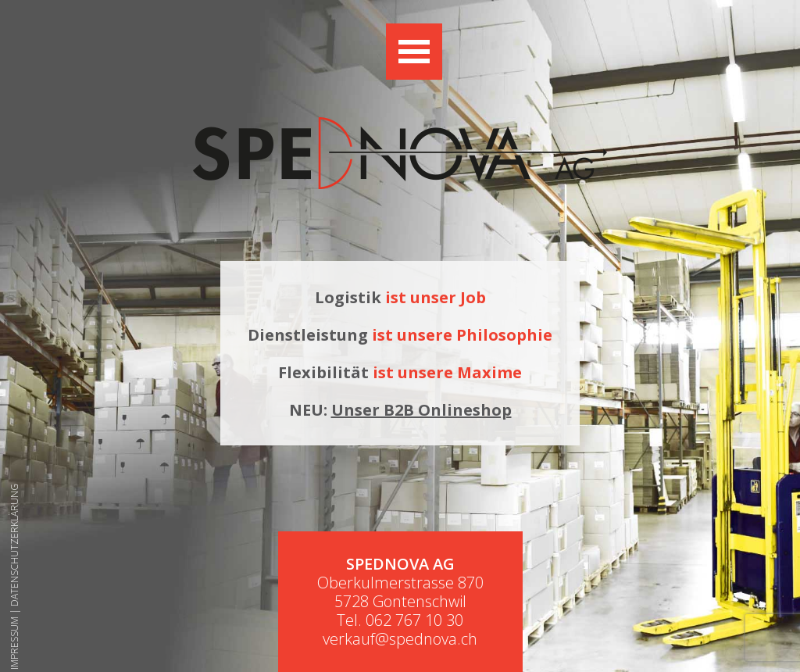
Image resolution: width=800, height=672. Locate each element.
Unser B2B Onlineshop (421, 410)
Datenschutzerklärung (14, 545)
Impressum (14, 643)
